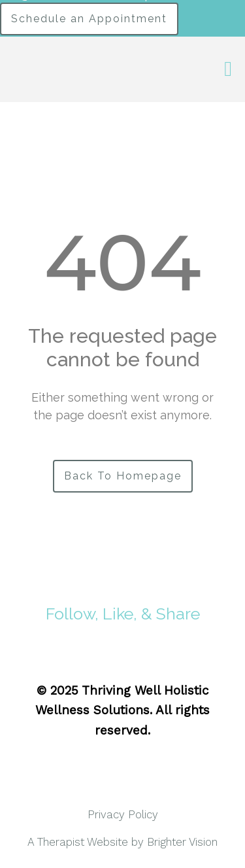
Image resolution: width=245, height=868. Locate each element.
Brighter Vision (182, 842)
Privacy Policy (123, 814)
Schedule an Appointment (89, 19)
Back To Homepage (123, 476)
